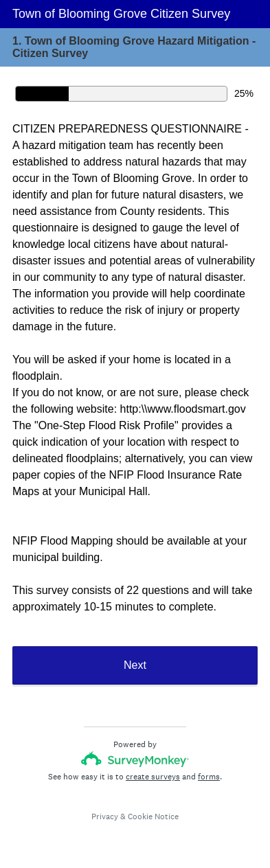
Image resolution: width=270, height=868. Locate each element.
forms (209, 777)
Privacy (105, 816)
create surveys (153, 777)
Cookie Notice (153, 816)
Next (135, 665)
